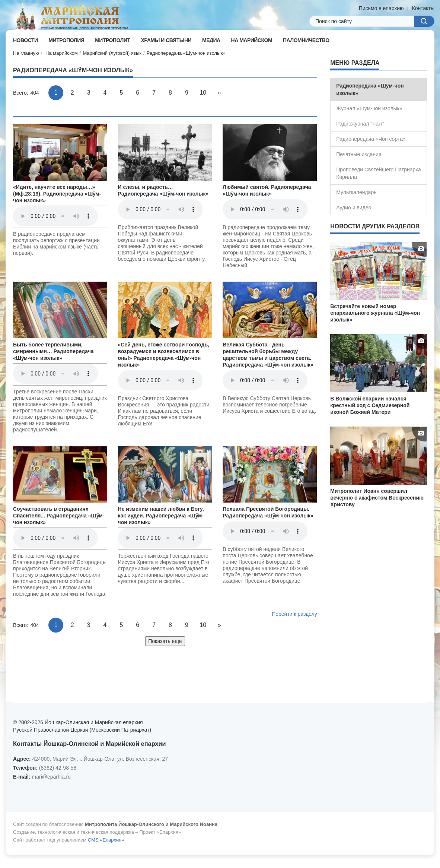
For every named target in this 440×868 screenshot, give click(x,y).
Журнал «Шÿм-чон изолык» (369, 108)
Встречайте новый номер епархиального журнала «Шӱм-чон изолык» (375, 313)
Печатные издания (359, 154)
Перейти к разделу (294, 614)
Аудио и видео (354, 208)
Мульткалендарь (356, 192)
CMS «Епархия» (106, 840)
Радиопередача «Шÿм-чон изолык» (186, 53)
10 (203, 93)
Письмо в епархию (381, 8)
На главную (26, 53)
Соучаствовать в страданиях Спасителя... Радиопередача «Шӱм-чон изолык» (59, 516)
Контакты (423, 8)
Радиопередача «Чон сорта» (371, 139)
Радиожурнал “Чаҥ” (360, 124)
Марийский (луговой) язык (112, 53)
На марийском (62, 53)
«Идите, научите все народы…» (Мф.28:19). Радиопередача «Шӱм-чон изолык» (57, 194)
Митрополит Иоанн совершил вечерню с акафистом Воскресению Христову (377, 498)
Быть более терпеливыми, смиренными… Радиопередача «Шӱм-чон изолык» (53, 351)
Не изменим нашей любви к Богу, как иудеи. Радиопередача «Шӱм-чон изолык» (161, 516)
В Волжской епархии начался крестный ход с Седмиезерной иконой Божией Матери (370, 405)
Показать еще (165, 641)
